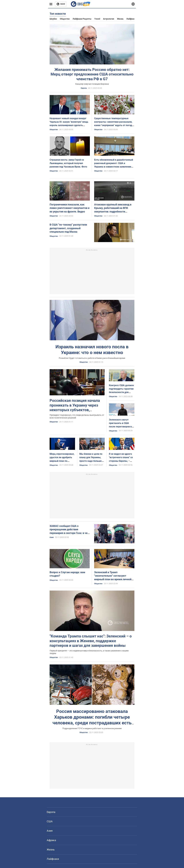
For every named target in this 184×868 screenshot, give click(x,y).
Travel (97, 19)
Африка (51, 840)
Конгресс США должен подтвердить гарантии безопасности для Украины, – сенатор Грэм (121, 392)
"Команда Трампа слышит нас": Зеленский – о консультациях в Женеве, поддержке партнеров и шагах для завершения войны (91, 641)
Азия (52, 537)
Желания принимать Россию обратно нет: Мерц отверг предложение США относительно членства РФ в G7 (92, 74)
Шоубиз (53, 19)
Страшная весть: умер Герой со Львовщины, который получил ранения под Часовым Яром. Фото (68, 163)
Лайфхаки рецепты (82, 19)
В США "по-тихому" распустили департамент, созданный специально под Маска (68, 228)
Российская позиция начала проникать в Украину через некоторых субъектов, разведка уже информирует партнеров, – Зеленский (75, 410)
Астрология (109, 19)
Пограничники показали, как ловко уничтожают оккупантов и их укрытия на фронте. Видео (70, 208)
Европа (84, 88)
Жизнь (120, 19)
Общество (65, 19)
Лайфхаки (131, 19)
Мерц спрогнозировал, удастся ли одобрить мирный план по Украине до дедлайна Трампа (62, 461)
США (50, 821)
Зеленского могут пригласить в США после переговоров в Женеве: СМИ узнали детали (121, 427)
